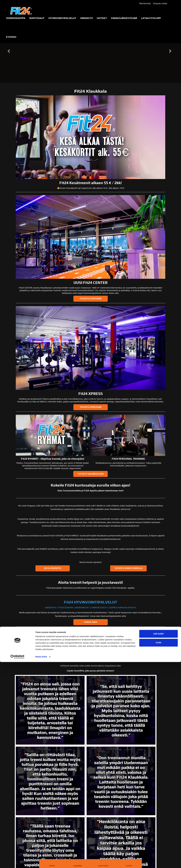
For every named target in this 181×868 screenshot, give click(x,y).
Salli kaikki (159, 840)
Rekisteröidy (145, 3)
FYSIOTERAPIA (65, 608)
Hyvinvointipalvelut (62, 18)
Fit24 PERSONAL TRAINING (128, 459)
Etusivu (11, 37)
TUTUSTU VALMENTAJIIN (90, 474)
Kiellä (159, 848)
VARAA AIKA (91, 622)
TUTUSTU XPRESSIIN (91, 407)
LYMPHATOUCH (99, 608)
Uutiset (102, 18)
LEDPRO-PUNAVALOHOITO (122, 608)
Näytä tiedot (41, 863)
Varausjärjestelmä (124, 18)
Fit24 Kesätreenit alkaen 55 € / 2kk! (91, 183)
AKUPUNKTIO (82, 608)
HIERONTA (50, 608)
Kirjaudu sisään (160, 3)
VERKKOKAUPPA (16, 18)
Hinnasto (87, 18)
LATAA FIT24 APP (151, 18)
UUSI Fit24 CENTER (91, 283)
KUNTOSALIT (37, 18)
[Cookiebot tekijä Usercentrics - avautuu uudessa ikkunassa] (17, 863)
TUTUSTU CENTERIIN (90, 299)
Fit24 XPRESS (91, 394)
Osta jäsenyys (53, 568)
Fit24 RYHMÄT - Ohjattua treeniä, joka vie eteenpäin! (53, 459)
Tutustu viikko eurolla (128, 568)
